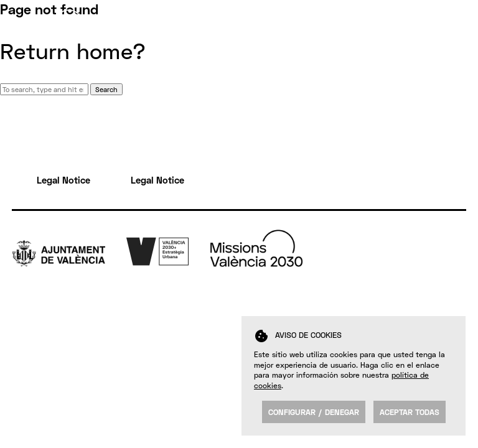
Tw (450, 253)
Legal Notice (63, 180)
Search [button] (106, 89)
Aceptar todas (410, 412)
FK (450, 305)
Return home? (73, 51)
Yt (449, 279)
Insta (455, 292)
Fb (450, 266)
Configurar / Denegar (314, 412)
